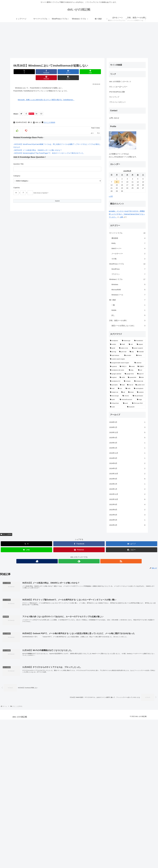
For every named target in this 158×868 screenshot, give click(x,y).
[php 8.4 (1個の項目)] (34, 697)
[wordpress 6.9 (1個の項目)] (9, 705)
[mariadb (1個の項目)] (34, 675)
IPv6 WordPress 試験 (10, 415)
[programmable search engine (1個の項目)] (14, 686)
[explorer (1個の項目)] (7, 701)
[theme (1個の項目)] (34, 679)
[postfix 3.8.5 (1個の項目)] (33, 708)
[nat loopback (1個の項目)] (33, 712)
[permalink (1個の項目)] (7, 708)
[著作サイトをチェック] (74, 233)
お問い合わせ (8, 441)
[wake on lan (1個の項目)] (18, 671)
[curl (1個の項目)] (35, 694)
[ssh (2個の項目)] (25, 668)
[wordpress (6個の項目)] (8, 664)
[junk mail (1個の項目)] (17, 675)
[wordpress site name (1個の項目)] (12, 694)
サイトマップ (8, 420)
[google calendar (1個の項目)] (10, 697)
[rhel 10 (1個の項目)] (23, 708)
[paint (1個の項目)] (7, 723)
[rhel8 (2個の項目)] (17, 668)
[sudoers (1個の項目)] (34, 716)
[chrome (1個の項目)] (20, 719)
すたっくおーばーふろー (12, 410)
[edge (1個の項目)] (34, 723)
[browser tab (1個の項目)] (33, 705)
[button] (94, 72)
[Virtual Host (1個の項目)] (9, 727)
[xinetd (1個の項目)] (26, 690)
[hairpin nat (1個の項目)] (8, 716)
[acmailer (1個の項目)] (22, 679)
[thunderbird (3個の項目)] (33, 664)
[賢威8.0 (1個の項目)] (34, 690)
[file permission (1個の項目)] (32, 719)
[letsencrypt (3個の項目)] (20, 664)
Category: (17, 170)
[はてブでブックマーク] (50, 72)
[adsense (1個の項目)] (33, 686)
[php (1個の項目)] (26, 675)
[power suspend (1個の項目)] (32, 671)
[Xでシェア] (20, 72)
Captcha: (17, 182)
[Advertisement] (79, 40)
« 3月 (4, 520)
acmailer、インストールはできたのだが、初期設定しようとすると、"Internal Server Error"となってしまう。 (20, 537)
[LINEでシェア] (65, 72)
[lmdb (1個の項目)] (22, 712)
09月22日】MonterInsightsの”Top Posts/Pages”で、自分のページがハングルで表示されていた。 (50, 147)
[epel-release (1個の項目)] (9, 679)
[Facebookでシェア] (35, 72)
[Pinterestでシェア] (79, 72)
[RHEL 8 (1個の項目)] (17, 690)
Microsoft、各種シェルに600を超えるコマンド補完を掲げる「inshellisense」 (46, 94)
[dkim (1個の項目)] (35, 701)
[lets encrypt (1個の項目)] (8, 719)
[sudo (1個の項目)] (11, 730)
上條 (15, 540)
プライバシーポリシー (11, 425)
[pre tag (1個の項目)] (7, 675)
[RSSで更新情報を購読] (84, 233)
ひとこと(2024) (49, 116)
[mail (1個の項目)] (6, 712)
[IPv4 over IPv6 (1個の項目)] (32, 727)
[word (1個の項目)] (20, 727)
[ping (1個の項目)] (26, 694)
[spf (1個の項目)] (17, 716)
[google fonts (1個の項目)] (23, 697)
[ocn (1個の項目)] (14, 712)
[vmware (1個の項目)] (21, 705)
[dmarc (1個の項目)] (25, 716)
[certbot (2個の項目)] (7, 668)
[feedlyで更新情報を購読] (79, 233)
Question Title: (19, 158)
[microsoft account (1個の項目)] (21, 723)
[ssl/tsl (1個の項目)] (16, 701)
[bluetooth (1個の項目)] (29, 730)
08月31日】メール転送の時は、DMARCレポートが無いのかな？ (38, 144)
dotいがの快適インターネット (14, 405)
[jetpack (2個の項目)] (34, 668)
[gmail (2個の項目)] (7, 671)
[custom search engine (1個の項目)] (21, 682)
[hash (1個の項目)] (16, 708)
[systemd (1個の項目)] (7, 690)
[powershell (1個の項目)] (26, 701)
